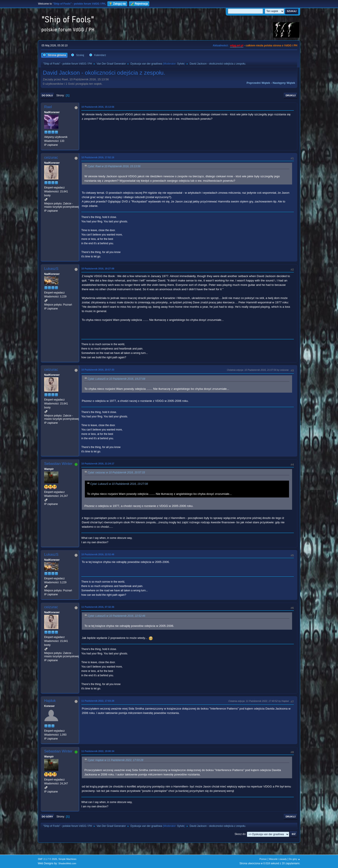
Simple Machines (67, 859)
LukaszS (51, 269)
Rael (48, 107)
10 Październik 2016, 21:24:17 (98, 464)
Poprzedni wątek (258, 83)
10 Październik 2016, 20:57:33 (98, 370)
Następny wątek (284, 83)
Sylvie (181, 64)
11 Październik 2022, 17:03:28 (98, 701)
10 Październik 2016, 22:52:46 (98, 554)
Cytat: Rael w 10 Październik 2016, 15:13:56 (114, 166)
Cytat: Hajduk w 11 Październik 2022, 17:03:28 (115, 760)
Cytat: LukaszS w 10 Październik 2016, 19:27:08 (116, 379)
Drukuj (291, 95)
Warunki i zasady (278, 859)
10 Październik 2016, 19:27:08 (98, 269)
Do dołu (47, 95)
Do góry (47, 817)
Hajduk (50, 701)
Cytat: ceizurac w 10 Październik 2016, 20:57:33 (116, 473)
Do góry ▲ (295, 859)
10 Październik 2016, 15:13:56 (98, 107)
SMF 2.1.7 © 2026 (47, 859)
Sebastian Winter (58, 464)
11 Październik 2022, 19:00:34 (98, 751)
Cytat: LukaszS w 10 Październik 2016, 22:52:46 (116, 616)
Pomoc (263, 859)
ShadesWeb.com (67, 863)
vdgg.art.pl (237, 46)
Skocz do (240, 834)
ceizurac (51, 157)
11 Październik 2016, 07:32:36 (98, 607)
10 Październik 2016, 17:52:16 (98, 157)
